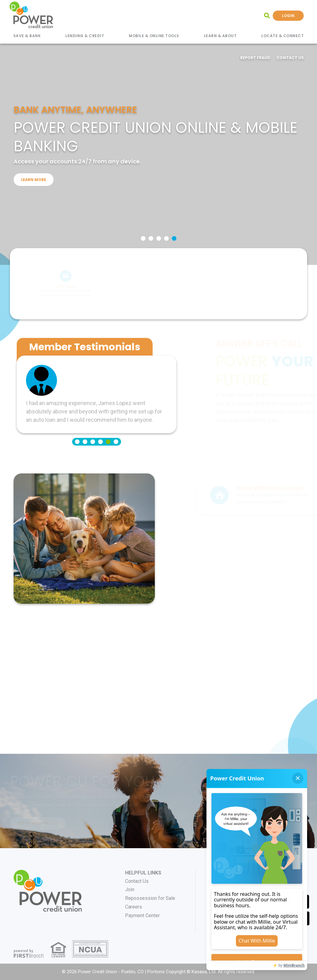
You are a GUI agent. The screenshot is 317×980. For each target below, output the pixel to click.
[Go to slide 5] (174, 238)
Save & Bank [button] (27, 36)
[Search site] (267, 15)
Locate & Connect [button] (282, 36)
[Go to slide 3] (159, 238)
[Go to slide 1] (143, 238)
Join (130, 889)
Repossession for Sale (150, 898)
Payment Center (142, 915)
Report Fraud (255, 58)
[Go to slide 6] (116, 442)
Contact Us (290, 58)
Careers (134, 907)
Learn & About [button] (220, 36)
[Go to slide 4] (166, 238)
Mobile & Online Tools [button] (154, 36)
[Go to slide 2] (151, 238)
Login (288, 16)
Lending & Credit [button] (85, 36)
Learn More (34, 179)
